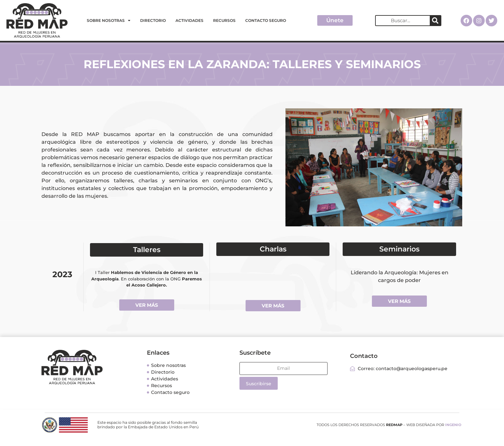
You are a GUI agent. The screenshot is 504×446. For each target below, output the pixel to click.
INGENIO (453, 425)
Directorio (153, 20)
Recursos (224, 20)
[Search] (435, 21)
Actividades (189, 20)
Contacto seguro (266, 20)
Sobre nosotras (109, 21)
